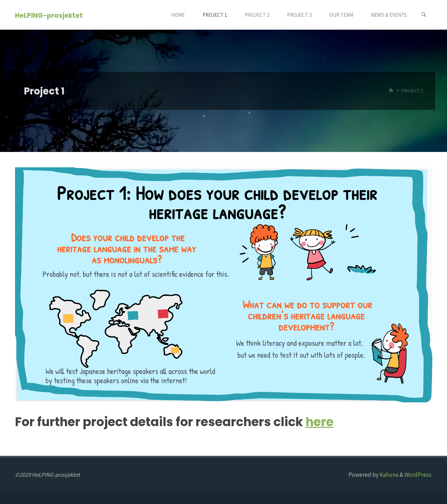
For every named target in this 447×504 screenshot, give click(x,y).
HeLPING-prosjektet (49, 15)
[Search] (424, 15)
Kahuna (389, 475)
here (320, 422)
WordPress (418, 475)
